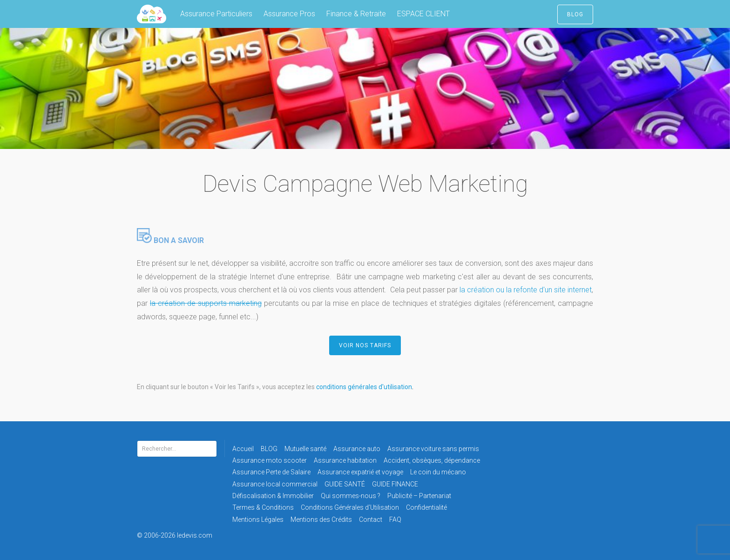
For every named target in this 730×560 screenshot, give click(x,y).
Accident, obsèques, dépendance (432, 460)
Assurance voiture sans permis (433, 449)
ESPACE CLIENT (423, 14)
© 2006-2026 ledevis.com (187, 535)
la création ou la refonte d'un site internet (525, 290)
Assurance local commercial (275, 484)
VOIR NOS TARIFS (365, 345)
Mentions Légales (258, 520)
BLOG (575, 14)
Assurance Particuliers (216, 14)
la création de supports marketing (206, 303)
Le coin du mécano (438, 472)
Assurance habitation (345, 460)
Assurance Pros (289, 14)
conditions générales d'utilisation (364, 387)
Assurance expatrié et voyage (360, 472)
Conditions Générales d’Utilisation (350, 507)
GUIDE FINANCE (395, 484)
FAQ (395, 520)
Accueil (243, 449)
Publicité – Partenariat (419, 496)
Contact (371, 520)
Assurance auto (357, 449)
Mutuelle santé (305, 449)
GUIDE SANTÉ (345, 484)
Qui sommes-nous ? (351, 496)
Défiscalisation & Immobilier (273, 496)
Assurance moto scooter (270, 460)
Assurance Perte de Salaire (271, 472)
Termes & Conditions (263, 507)
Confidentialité (426, 507)
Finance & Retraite (356, 14)
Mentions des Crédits (321, 520)
